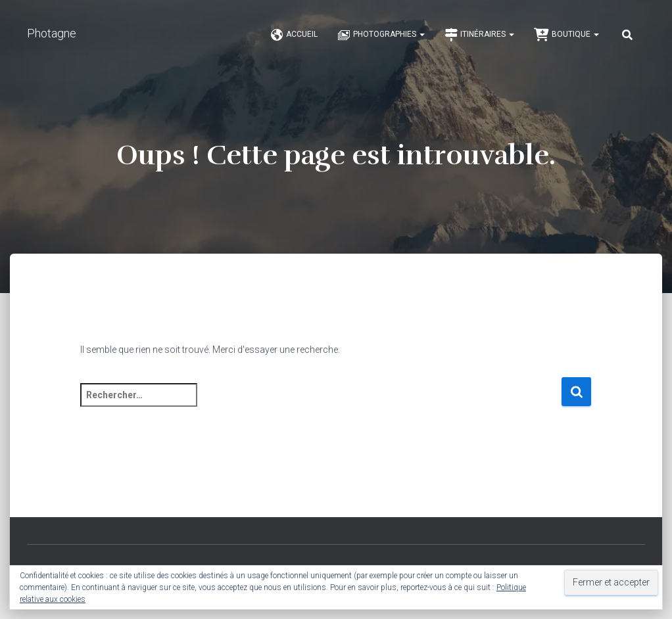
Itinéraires (479, 35)
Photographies (381, 35)
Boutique (566, 35)
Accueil (294, 35)
